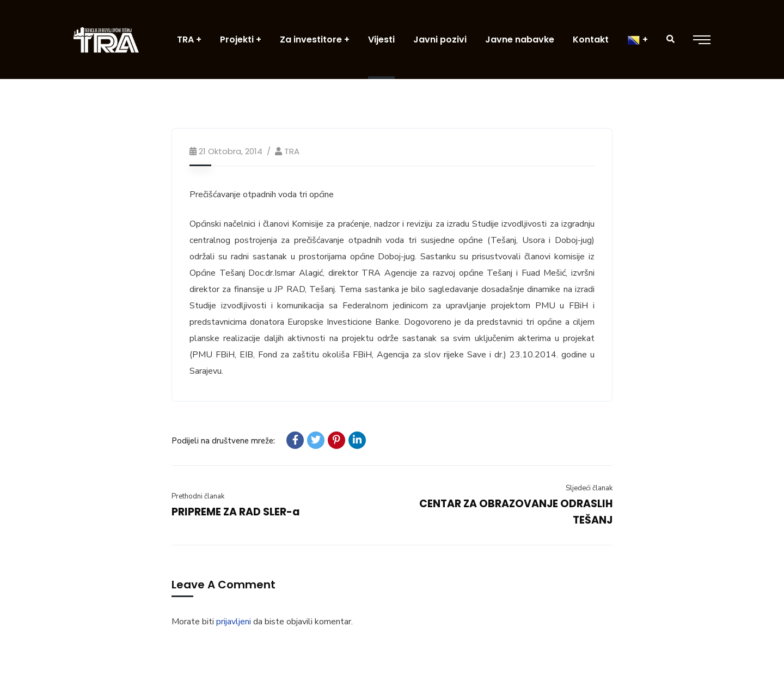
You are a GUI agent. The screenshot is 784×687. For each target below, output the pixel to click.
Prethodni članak (198, 496)
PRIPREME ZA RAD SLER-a (236, 512)
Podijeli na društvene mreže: (223, 441)
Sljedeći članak (589, 488)
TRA (292, 151)
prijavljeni (234, 622)
